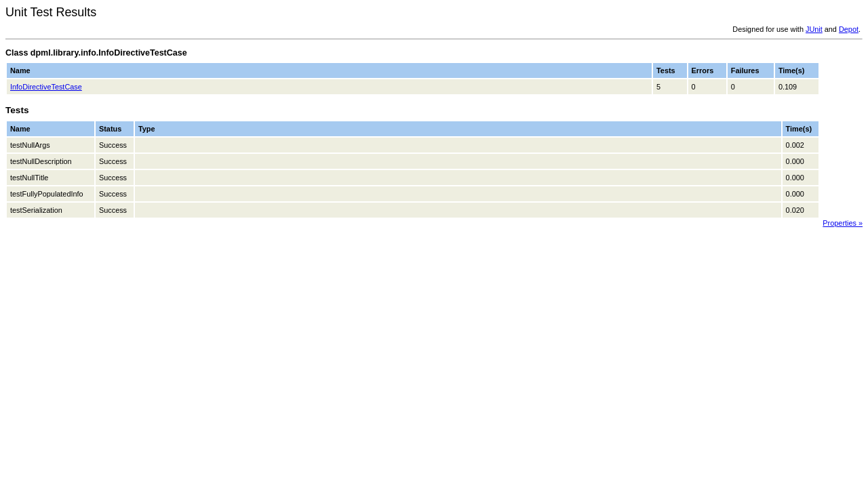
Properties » (843, 223)
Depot (849, 29)
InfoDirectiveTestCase (46, 87)
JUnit (814, 29)
